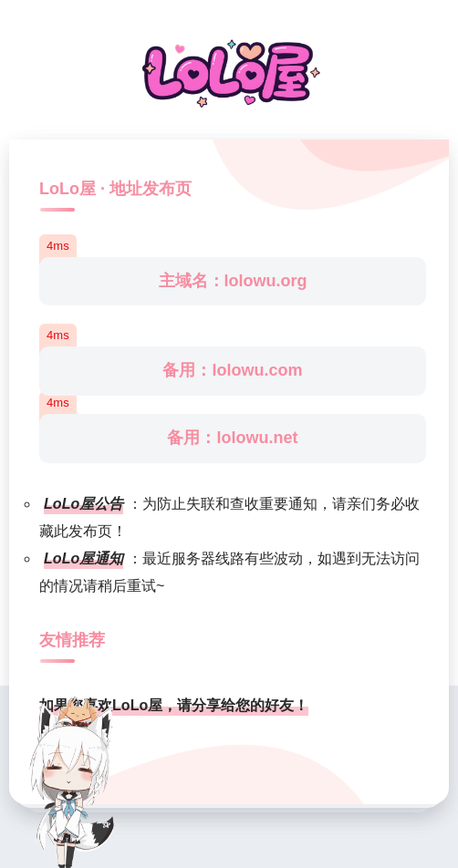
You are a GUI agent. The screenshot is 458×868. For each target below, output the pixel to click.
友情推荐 (72, 640)
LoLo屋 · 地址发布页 (115, 189)
